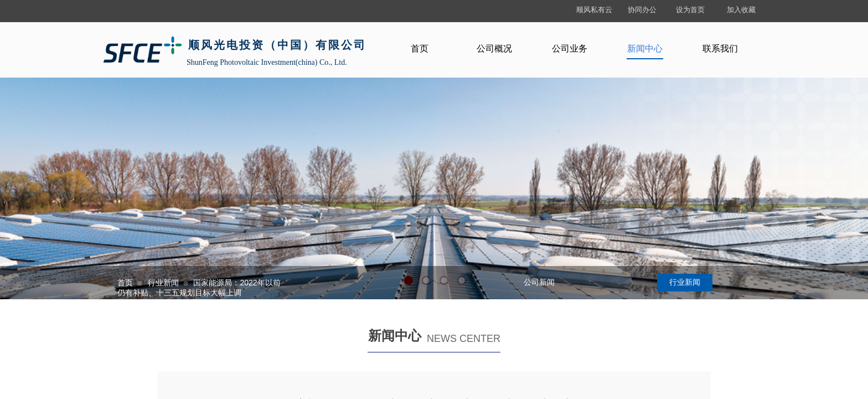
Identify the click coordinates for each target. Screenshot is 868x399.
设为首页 (690, 10)
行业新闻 (163, 283)
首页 (125, 283)
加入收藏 (741, 10)
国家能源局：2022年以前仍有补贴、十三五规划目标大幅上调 (199, 288)
